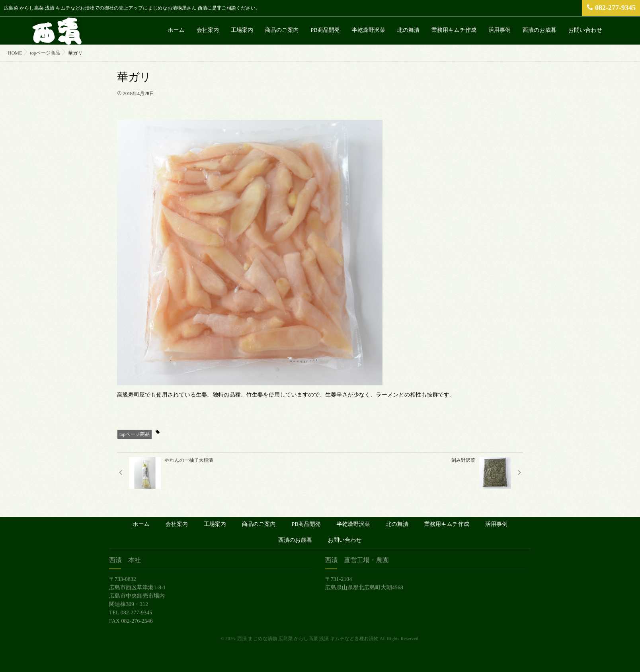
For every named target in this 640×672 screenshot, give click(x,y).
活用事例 (500, 30)
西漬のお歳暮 (540, 30)
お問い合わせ (585, 30)
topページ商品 (135, 434)
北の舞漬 (408, 30)
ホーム (176, 30)
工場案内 (242, 30)
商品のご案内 (282, 30)
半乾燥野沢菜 (369, 30)
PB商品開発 (325, 30)
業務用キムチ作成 (454, 30)
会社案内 (208, 30)
